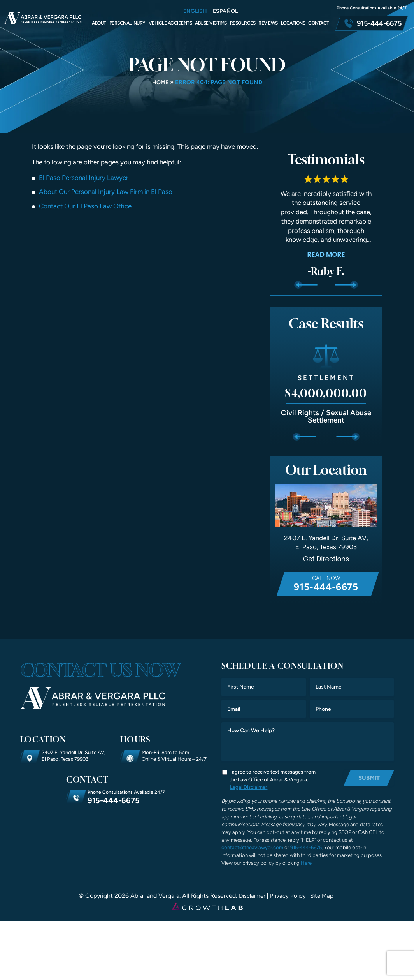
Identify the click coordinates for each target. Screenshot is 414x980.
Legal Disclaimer (249, 787)
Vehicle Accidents (170, 23)
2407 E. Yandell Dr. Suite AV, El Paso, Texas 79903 (74, 756)
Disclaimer (250, 896)
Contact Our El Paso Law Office (85, 206)
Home (160, 82)
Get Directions (326, 559)
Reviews (268, 23)
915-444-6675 (379, 23)
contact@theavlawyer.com (252, 848)
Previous (306, 285)
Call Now (326, 584)
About (99, 23)
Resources (243, 23)
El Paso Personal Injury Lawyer (84, 178)
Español (225, 11)
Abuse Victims (211, 23)
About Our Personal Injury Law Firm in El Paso (106, 192)
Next (346, 285)
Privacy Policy (288, 896)
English (195, 11)
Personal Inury (127, 23)
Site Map (324, 896)
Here (306, 863)
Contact (319, 23)
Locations (293, 23)
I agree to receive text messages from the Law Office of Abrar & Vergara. (272, 776)
